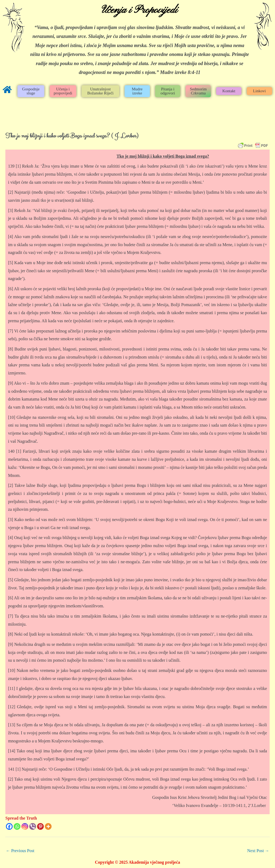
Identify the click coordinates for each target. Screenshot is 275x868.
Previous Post (20, 851)
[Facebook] (9, 826)
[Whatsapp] (17, 826)
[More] (48, 826)
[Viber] (33, 826)
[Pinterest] (40, 826)
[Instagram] (25, 826)
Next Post (258, 851)
